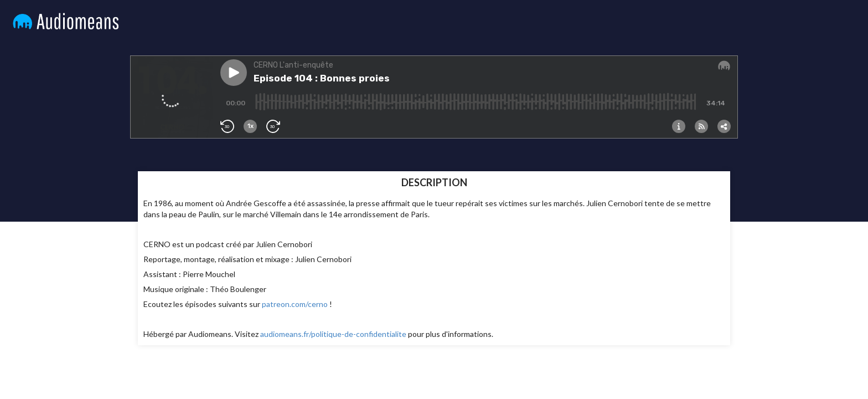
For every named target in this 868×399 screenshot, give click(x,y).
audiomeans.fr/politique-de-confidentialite (333, 334)
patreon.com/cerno (295, 304)
